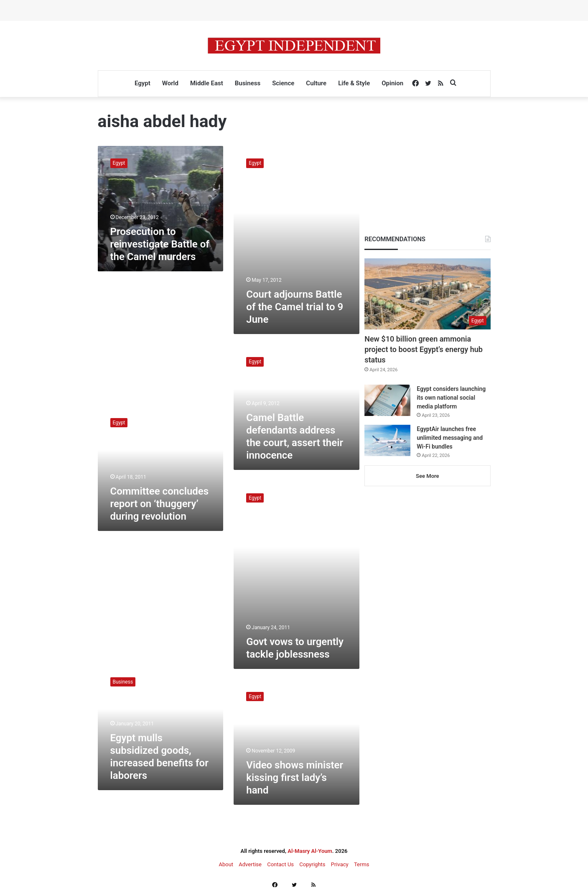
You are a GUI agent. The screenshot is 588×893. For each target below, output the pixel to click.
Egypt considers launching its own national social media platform (451, 398)
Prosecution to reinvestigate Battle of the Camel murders (160, 244)
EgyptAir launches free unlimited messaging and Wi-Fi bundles (450, 438)
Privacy (340, 864)
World (170, 83)
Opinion (392, 83)
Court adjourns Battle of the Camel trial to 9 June (295, 307)
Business (248, 83)
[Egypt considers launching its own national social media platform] (387, 400)
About (226, 864)
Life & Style (354, 83)
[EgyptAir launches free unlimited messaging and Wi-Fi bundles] (387, 440)
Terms (362, 864)
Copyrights (312, 864)
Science (283, 83)
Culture (316, 83)
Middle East (207, 83)
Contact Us (280, 864)
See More (427, 476)
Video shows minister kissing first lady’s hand (295, 778)
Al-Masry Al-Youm (310, 851)
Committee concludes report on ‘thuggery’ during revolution (160, 504)
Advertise (250, 864)
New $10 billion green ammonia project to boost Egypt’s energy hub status (424, 349)
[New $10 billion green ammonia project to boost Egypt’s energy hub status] (427, 294)
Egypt (143, 83)
